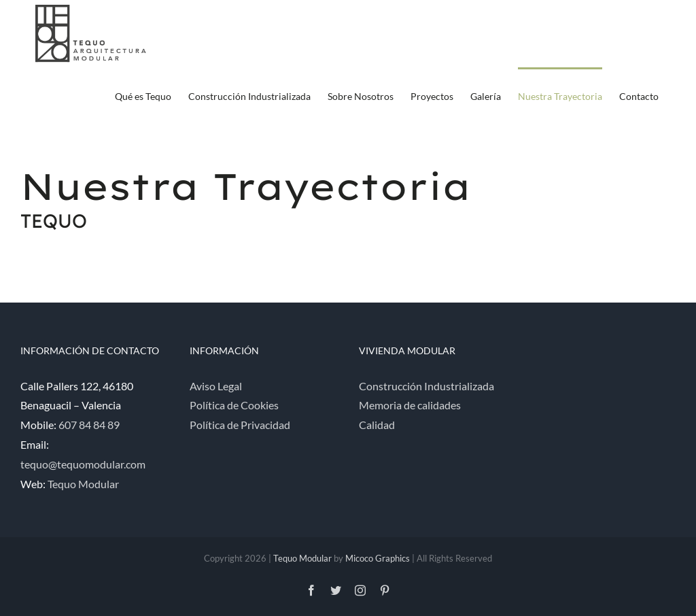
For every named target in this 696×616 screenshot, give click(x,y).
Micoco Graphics (378, 558)
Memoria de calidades (410, 405)
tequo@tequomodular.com (83, 464)
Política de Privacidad (240, 425)
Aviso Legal (216, 386)
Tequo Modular (83, 484)
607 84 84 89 (89, 425)
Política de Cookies (234, 405)
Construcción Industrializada (427, 386)
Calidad (377, 425)
